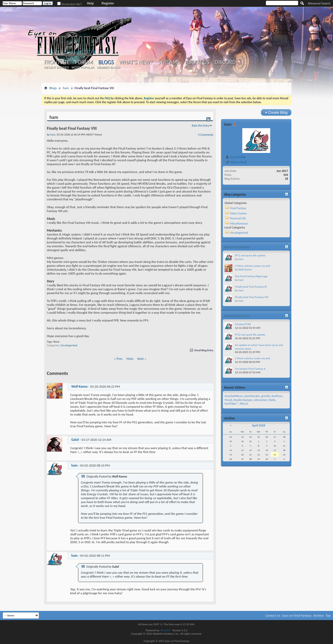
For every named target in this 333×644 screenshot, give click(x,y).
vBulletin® (166, 630)
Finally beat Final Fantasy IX (251, 287)
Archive (319, 615)
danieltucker (252, 396)
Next (141, 359)
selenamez (260, 400)
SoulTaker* (231, 404)
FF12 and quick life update (250, 255)
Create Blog (276, 112)
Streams (169, 62)
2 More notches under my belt (252, 266)
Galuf (75, 440)
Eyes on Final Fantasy (297, 615)
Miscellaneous (239, 224)
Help (90, 3)
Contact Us (273, 615)
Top (328, 615)
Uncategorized (69, 345)
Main (130, 359)
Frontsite (57, 62)
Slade (272, 400)
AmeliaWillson (234, 396)
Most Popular (83, 67)
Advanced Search (319, 3)
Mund (228, 400)
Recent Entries (57, 67)
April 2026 (258, 425)
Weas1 (244, 404)
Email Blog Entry (201, 350)
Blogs (106, 62)
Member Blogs (108, 67)
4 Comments (206, 135)
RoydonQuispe (243, 400)
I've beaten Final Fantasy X (250, 369)
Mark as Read (236, 162)
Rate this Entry (201, 126)
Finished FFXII (243, 324)
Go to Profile (235, 157)
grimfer (266, 396)
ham (66, 88)
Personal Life (238, 218)
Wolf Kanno (79, 386)
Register (108, 3)
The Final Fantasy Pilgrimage (251, 276)
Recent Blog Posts (237, 316)
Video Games (238, 213)
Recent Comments (237, 247)
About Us (197, 62)
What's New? (136, 62)
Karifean (277, 396)
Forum (84, 62)
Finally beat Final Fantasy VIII (252, 297)
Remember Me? (70, 4)
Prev (120, 359)
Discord (225, 62)
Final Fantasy (238, 208)
